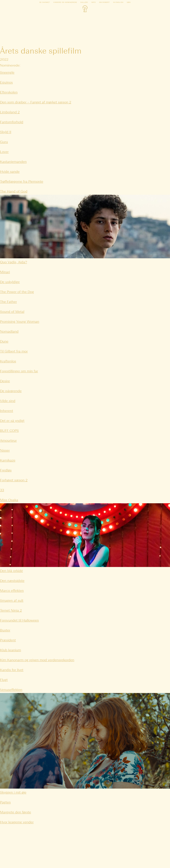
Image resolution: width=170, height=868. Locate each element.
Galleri (84, 2)
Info (93, 2)
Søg (129, 2)
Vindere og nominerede (65, 2)
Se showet (45, 2)
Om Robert (104, 2)
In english (118, 2)
